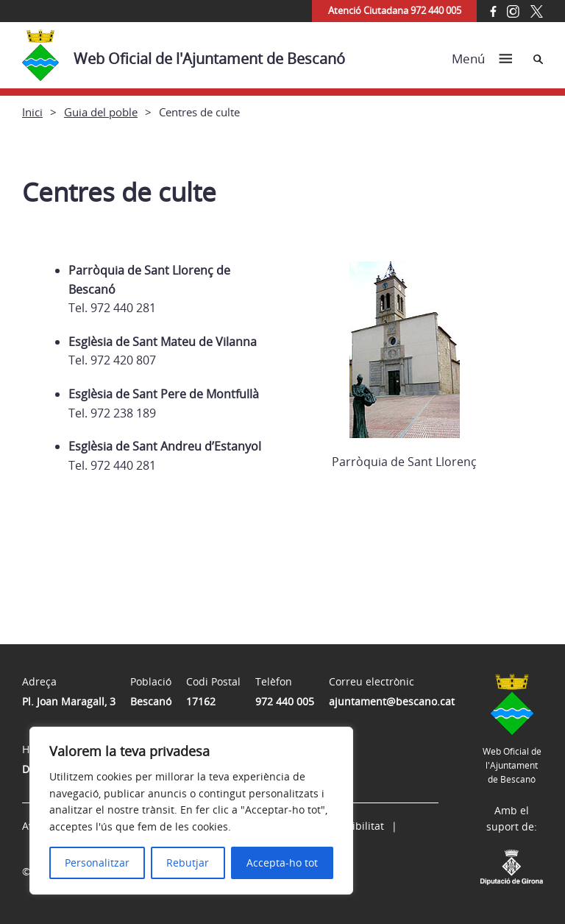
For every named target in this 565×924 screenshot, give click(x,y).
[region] (191, 811)
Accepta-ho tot (282, 863)
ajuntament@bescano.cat (392, 701)
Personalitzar (97, 863)
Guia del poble (101, 112)
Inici (32, 112)
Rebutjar (188, 863)
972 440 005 (285, 701)
